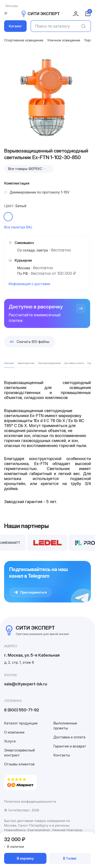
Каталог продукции (21, 723)
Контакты (62, 755)
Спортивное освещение (24, 40)
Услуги (10, 741)
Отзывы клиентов (19, 764)
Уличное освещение (64, 40)
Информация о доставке (29, 284)
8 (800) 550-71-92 (22, 710)
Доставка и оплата (69, 737)
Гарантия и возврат (70, 746)
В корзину (25, 858)
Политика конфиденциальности (30, 801)
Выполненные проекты (65, 726)
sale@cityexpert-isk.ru (26, 684)
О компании (14, 732)
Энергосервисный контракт (19, 753)
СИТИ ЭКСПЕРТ (40, 14)
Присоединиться (30, 592)
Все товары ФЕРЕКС (27, 169)
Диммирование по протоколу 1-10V (39, 192)
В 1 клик (70, 858)
